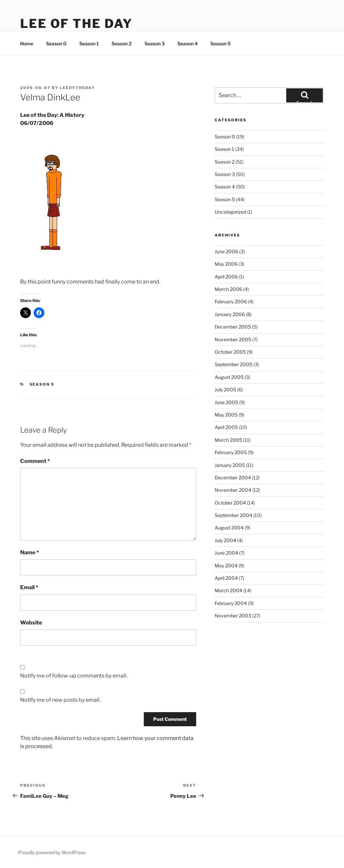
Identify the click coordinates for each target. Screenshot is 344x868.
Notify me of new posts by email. (60, 700)
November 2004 (233, 490)
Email (29, 587)
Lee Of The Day (76, 24)
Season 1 (89, 44)
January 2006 (230, 314)
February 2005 (231, 452)
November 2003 (233, 616)
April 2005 (226, 427)
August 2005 (229, 377)
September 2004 (233, 515)
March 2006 (228, 289)
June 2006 (226, 251)
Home (27, 44)
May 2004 (226, 566)
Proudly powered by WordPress (52, 852)
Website (31, 623)
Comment (35, 461)
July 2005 (225, 389)
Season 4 (187, 44)
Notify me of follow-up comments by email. (74, 676)
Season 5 (220, 44)
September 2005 (233, 364)
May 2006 (226, 264)
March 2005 (228, 440)
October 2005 (230, 352)
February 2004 (231, 603)
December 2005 (233, 327)
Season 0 (56, 44)
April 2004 (226, 578)
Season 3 (155, 44)
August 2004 (229, 528)
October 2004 (230, 503)
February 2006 (231, 301)
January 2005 (230, 465)
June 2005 (226, 402)
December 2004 (233, 478)
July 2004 (225, 540)
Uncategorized (230, 212)
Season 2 (122, 44)
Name (30, 552)
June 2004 (226, 553)
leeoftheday (77, 88)
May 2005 (226, 415)
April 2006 (226, 277)
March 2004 (228, 590)
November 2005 (233, 339)
